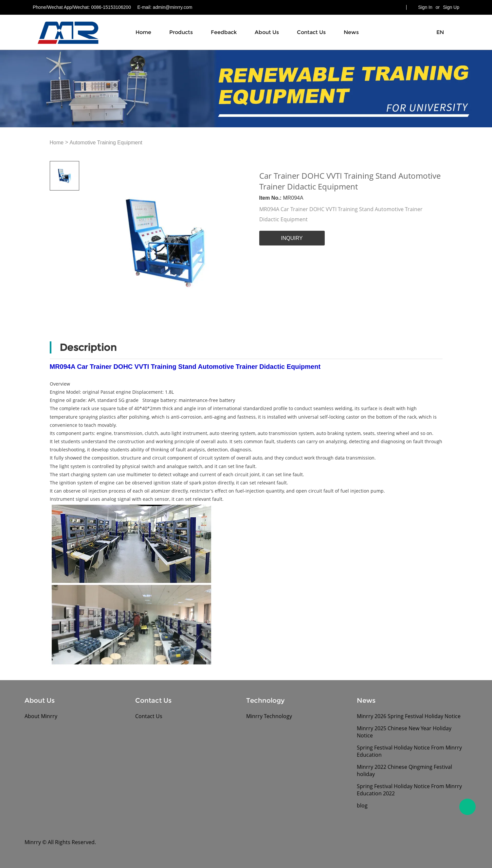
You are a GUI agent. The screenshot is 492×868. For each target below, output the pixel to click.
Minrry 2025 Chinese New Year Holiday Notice (404, 732)
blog (362, 805)
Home (143, 32)
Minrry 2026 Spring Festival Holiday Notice (409, 716)
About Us (267, 32)
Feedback (224, 32)
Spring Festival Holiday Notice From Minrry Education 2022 (409, 790)
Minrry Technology (269, 716)
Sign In (425, 7)
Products (181, 32)
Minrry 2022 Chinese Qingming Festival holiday (404, 770)
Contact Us (311, 32)
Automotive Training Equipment (106, 143)
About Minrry (41, 716)
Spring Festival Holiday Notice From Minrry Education (409, 751)
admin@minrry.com (173, 7)
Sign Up (451, 7)
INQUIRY (292, 238)
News (351, 32)
